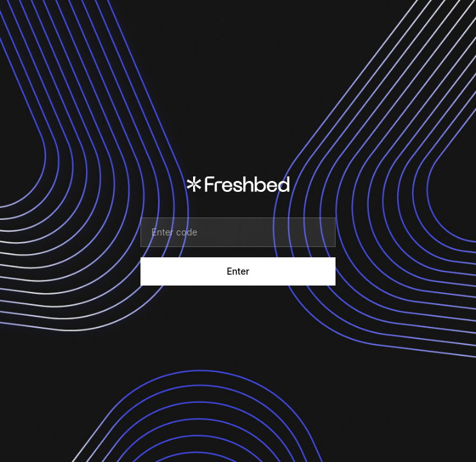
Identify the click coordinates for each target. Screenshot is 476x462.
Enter (238, 271)
